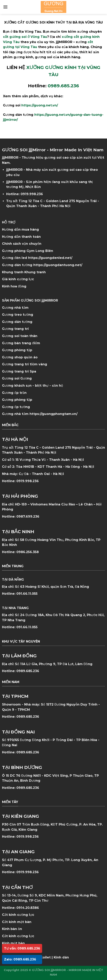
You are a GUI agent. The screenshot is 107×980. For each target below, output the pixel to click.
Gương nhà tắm (15, 308)
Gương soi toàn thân (20, 336)
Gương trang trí (15, 329)
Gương (26, 378)
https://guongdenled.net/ (50, 258)
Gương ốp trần (14, 393)
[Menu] (5, 7)
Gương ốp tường (16, 407)
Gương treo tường (18, 315)
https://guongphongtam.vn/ (53, 414)
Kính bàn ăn (12, 929)
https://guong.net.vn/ (40, 105)
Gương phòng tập (17, 400)
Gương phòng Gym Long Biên (28, 251)
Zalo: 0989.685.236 (20, 959)
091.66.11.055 (27, 594)
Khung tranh (35, 272)
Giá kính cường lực (18, 279)
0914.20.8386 (28, 908)
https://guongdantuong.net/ (58, 265)
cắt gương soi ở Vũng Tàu (25, 37)
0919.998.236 (32, 194)
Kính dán (61, 957)
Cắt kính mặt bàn (17, 922)
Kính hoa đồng (14, 286)
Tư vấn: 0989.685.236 (22, 948)
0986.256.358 (28, 552)
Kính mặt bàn (13, 943)
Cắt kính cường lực (18, 915)
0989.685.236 (28, 671)
